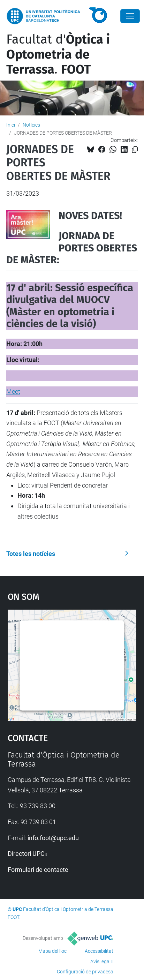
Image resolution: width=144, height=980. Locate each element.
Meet (13, 391)
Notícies (31, 125)
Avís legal (100, 962)
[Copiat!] (135, 150)
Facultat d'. (58, 54)
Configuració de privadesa (85, 972)
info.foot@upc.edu (53, 838)
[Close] (130, 16)
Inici (11, 125)
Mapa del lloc (52, 951)
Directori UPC (26, 854)
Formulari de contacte (38, 870)
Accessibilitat (99, 951)
